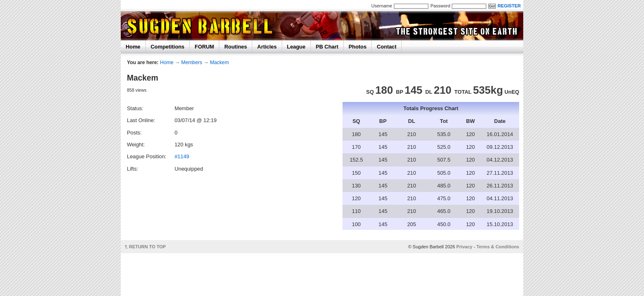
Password (440, 6)
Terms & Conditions (498, 247)
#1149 (182, 156)
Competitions (168, 47)
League (296, 47)
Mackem (219, 62)
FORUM (204, 47)
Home (133, 47)
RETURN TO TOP (147, 247)
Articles (267, 47)
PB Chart (327, 47)
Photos (358, 47)
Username (382, 6)
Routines (236, 47)
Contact (386, 47)
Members (192, 62)
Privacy (464, 247)
